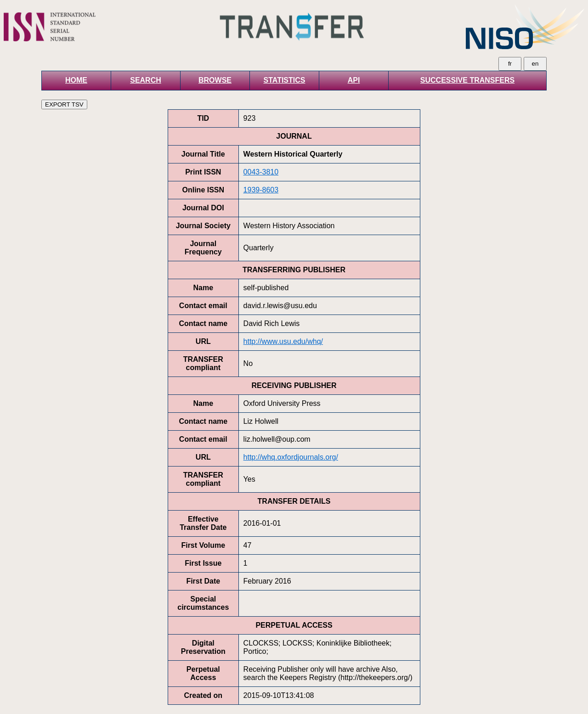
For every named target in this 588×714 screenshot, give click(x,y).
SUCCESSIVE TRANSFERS (467, 80)
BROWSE (215, 80)
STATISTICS (285, 80)
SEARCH (146, 80)
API (354, 80)
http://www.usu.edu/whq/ (283, 341)
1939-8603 (261, 190)
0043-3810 (261, 172)
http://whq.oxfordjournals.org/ (291, 457)
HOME (76, 80)
